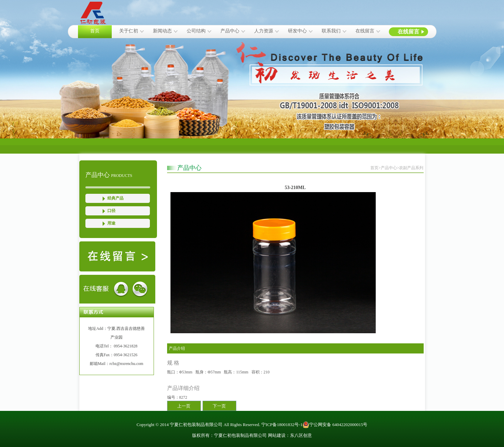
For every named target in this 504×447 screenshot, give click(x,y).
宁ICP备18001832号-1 (282, 425)
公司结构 (196, 31)
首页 (95, 31)
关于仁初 (129, 31)
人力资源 (264, 31)
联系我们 (331, 31)
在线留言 (365, 31)
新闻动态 (162, 31)
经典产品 (115, 198)
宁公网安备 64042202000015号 (335, 425)
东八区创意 (301, 435)
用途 (111, 223)
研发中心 (297, 31)
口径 (111, 211)
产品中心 (230, 31)
